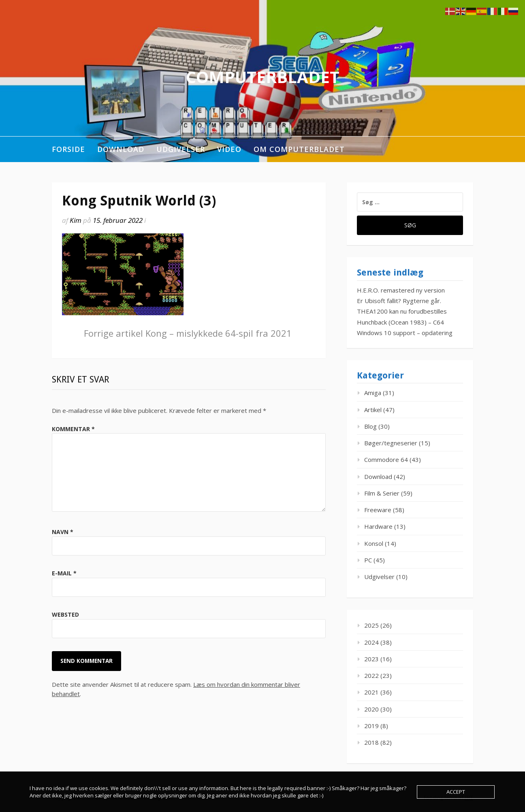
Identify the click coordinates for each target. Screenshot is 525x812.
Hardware (378, 526)
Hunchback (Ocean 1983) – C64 (400, 322)
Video (229, 149)
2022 (371, 675)
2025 (371, 625)
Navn (63, 532)
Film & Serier (382, 493)
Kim (76, 220)
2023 (371, 659)
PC (368, 560)
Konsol (374, 543)
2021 (371, 692)
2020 (371, 709)
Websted (65, 614)
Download (121, 149)
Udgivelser (181, 149)
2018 (371, 742)
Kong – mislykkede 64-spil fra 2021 (188, 333)
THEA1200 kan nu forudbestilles (402, 311)
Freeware (378, 510)
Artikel (373, 410)
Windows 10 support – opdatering (405, 333)
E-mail (64, 573)
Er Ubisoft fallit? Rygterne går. (399, 301)
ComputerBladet (263, 77)
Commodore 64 (386, 459)
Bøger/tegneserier (391, 443)
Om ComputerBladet (299, 149)
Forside (68, 149)
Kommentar (73, 429)
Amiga (373, 393)
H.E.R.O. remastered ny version (401, 290)
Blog (370, 426)
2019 (371, 726)
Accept (456, 792)
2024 (371, 642)
